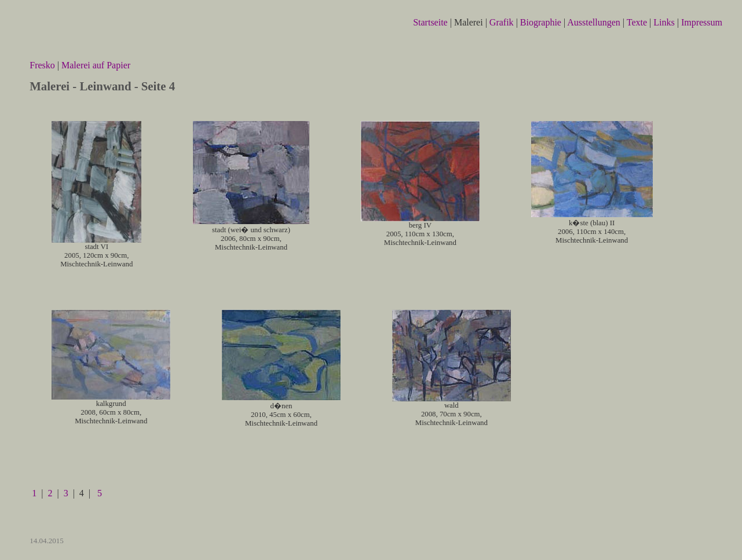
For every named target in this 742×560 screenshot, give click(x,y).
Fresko (43, 65)
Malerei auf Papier (96, 65)
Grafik (503, 22)
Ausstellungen (595, 22)
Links (665, 22)
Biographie (542, 22)
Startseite (432, 22)
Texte (638, 22)
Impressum (702, 22)
